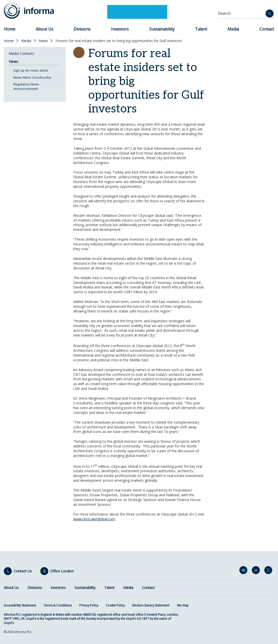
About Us (44, 29)
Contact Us (23, 571)
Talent (201, 29)
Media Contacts (21, 53)
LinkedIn (257, 571)
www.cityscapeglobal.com (94, 519)
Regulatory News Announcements (26, 86)
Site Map (183, 605)
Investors (120, 29)
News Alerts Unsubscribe (32, 77)
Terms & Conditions (58, 605)
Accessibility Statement (20, 605)
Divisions (82, 29)
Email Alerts (244, 571)
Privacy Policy (89, 605)
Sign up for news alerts (31, 70)
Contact (267, 29)
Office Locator (62, 571)
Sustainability (162, 29)
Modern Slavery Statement (151, 605)
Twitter (269, 571)
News (43, 41)
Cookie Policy (115, 605)
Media (233, 29)
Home (10, 29)
